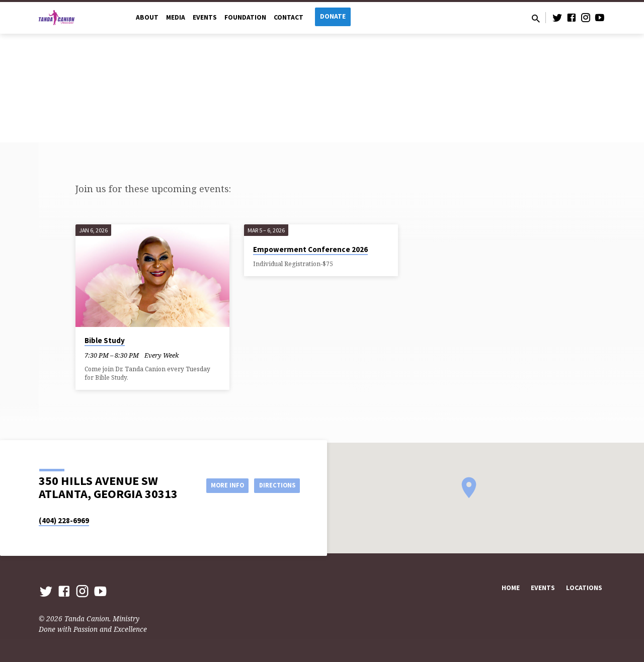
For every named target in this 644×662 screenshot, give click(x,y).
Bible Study (105, 340)
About (147, 17)
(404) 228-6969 (64, 520)
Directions (275, 485)
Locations (584, 588)
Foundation (245, 17)
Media (176, 17)
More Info (218, 485)
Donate (333, 16)
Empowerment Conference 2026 (310, 249)
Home (511, 588)
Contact (289, 17)
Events (205, 17)
